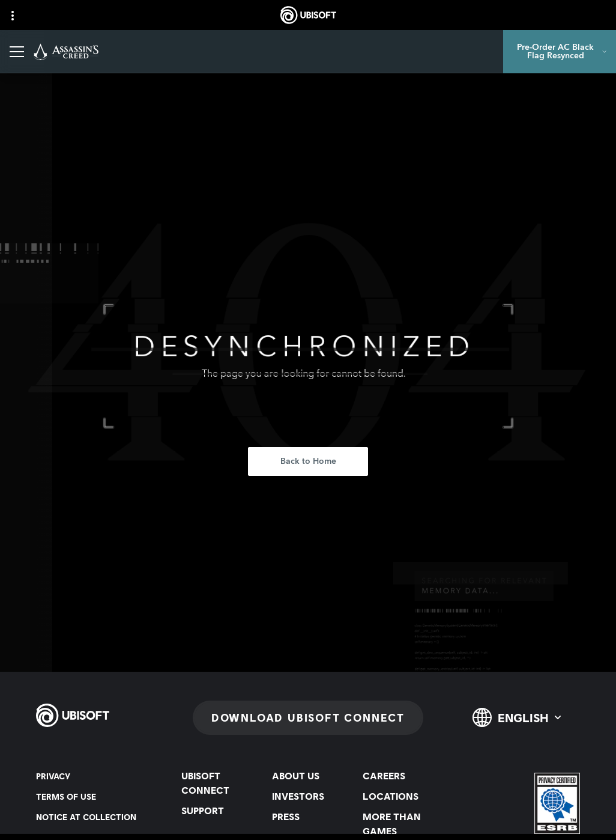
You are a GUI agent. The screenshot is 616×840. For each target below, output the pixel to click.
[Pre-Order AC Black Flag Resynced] (560, 52)
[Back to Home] (308, 461)
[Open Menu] (17, 52)
